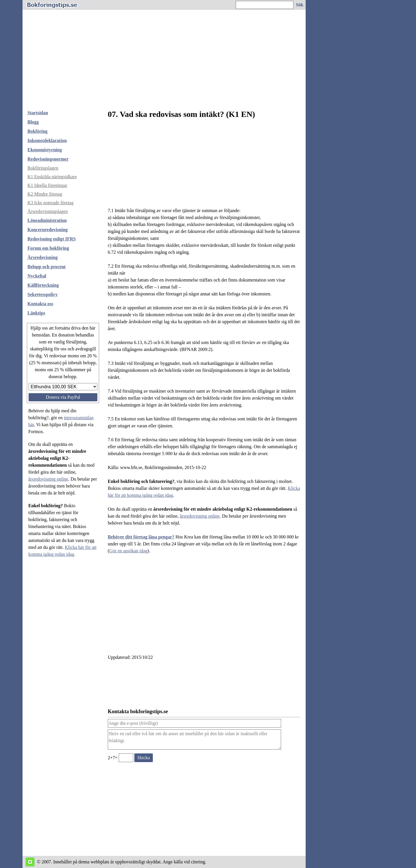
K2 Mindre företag (45, 194)
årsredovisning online (48, 479)
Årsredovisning (43, 257)
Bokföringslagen (43, 168)
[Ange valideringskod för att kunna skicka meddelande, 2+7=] (126, 758)
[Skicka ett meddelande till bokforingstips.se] (144, 758)
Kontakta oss (40, 304)
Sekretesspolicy (43, 294)
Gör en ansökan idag (128, 551)
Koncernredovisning (48, 230)
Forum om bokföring (48, 248)
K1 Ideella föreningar (47, 185)
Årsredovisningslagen (48, 211)
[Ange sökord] (265, 5)
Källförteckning (43, 285)
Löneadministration (47, 220)
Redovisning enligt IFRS (52, 239)
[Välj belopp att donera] (63, 387)
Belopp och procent (47, 267)
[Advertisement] (164, 62)
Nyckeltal (37, 276)
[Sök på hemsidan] (300, 5)
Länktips (36, 313)
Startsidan (38, 113)
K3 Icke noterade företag (50, 203)
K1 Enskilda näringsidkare (52, 177)
